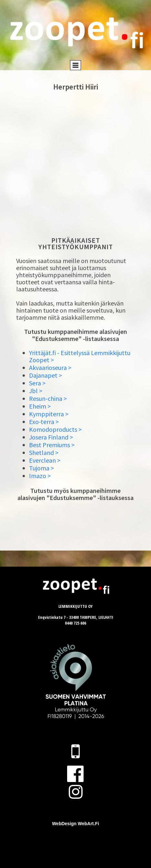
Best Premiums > (52, 445)
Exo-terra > (44, 422)
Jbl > (36, 391)
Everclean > (45, 460)
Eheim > (40, 406)
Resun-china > (48, 398)
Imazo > (40, 476)
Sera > (37, 383)
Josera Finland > (51, 437)
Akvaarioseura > (50, 368)
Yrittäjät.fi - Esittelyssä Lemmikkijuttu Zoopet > (80, 356)
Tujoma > (41, 468)
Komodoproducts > (55, 429)
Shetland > (44, 453)
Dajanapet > (45, 375)
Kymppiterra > (49, 414)
